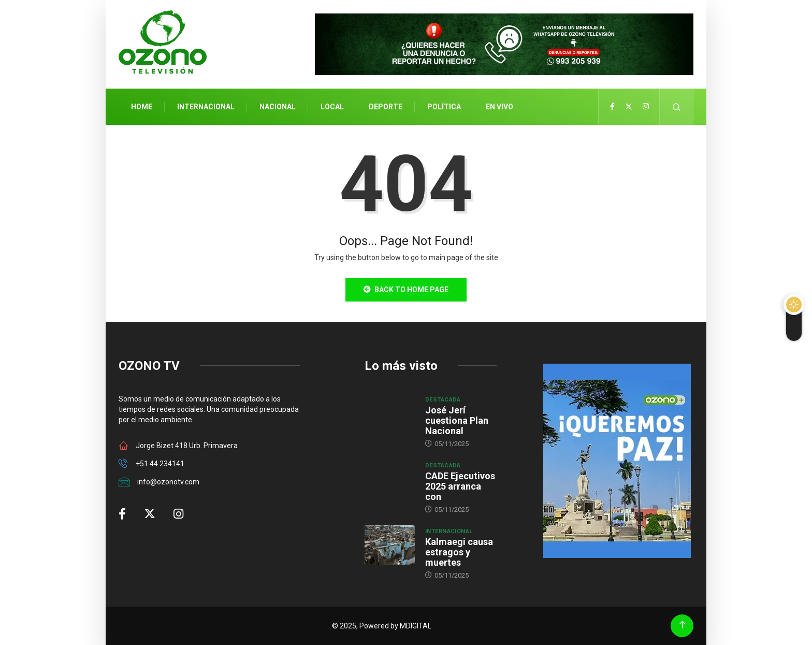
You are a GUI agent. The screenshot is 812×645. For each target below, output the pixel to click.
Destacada (443, 400)
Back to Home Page (406, 290)
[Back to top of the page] (682, 625)
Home (142, 107)
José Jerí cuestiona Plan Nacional (457, 420)
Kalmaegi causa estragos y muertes (459, 552)
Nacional (278, 107)
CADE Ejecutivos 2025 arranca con (460, 486)
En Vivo (499, 107)
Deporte (386, 107)
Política (444, 107)
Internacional (206, 107)
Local (332, 107)
